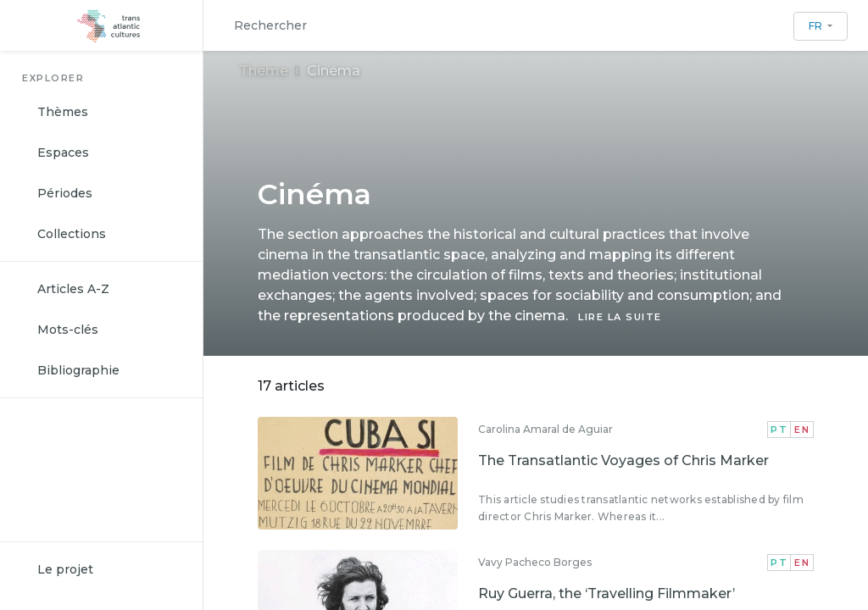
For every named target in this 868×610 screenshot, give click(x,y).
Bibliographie (78, 370)
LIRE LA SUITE (620, 317)
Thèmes (63, 112)
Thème (264, 71)
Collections (72, 234)
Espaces (63, 152)
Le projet (65, 569)
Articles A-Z (73, 289)
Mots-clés (68, 330)
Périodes (65, 193)
